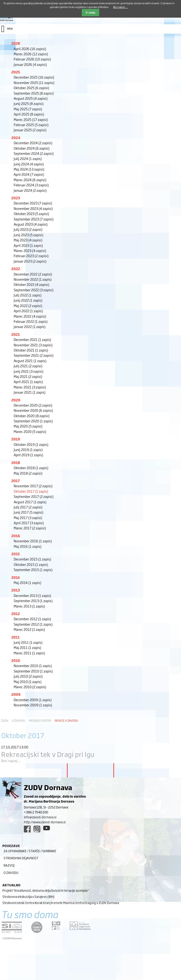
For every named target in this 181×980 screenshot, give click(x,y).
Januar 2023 (30, 261)
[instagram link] (37, 829)
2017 (16, 481)
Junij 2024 (29, 164)
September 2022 (34, 290)
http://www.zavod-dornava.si (45, 822)
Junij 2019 (28, 450)
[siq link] (12, 927)
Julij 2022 (28, 295)
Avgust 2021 (30, 361)
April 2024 (29, 174)
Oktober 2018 (31, 468)
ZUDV (5, 720)
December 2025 (34, 77)
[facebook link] (27, 829)
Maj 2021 (28, 376)
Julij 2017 (28, 507)
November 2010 (33, 666)
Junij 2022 (28, 300)
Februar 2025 (31, 125)
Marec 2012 (29, 629)
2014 (16, 577)
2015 (16, 554)
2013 (16, 590)
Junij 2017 (29, 512)
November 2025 (34, 82)
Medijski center (40, 720)
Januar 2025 (30, 130)
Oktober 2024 (32, 148)
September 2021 (34, 355)
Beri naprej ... (11, 761)
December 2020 (33, 405)
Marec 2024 (30, 180)
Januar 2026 (30, 64)
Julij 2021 (28, 366)
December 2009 (33, 700)
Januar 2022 (30, 326)
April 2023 (28, 245)
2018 (16, 462)
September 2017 (34, 496)
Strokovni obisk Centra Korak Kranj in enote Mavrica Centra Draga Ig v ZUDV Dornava (61, 903)
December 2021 (32, 339)
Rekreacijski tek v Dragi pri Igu (48, 754)
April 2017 (29, 523)
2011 (15, 637)
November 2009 (33, 705)
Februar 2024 (31, 185)
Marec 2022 (30, 316)
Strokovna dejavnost (21, 858)
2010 (16, 660)
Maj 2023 (28, 240)
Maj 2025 (28, 109)
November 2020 (33, 410)
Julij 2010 (28, 676)
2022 (16, 269)
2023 (16, 198)
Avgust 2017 (30, 502)
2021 (16, 334)
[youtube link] (47, 828)
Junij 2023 (29, 235)
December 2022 (33, 274)
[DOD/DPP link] (56, 926)
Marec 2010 (30, 687)
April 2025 (29, 114)
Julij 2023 (28, 229)
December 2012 (32, 619)
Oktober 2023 (31, 214)
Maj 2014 (27, 582)
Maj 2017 (28, 518)
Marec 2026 (31, 54)
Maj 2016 (28, 546)
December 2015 (32, 559)
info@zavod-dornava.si (40, 817)
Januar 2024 (30, 190)
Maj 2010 (28, 682)
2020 (16, 400)
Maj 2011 (27, 647)
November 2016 (33, 541)
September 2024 (34, 153)
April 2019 (28, 455)
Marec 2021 (30, 387)
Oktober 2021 (31, 350)
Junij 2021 (29, 371)
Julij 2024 (28, 158)
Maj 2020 (28, 426)
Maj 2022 (28, 306)
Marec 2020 (30, 431)
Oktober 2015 (31, 564)
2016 (16, 536)
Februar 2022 (31, 321)
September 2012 (33, 624)
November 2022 (33, 279)
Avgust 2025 (31, 98)
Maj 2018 (28, 473)
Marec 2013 (29, 606)
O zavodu (19, 720)
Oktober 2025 (31, 88)
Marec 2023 (30, 250)
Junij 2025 (29, 103)
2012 (16, 614)
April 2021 (28, 382)
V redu (90, 13)
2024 (16, 138)
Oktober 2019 (31, 444)
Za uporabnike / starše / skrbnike (30, 851)
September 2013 (33, 601)
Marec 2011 (29, 653)
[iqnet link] (37, 927)
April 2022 (28, 311)
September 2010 (33, 671)
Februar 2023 (31, 256)
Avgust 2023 (31, 224)
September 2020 (33, 421)
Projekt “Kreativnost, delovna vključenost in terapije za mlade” (46, 890)
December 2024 (33, 143)
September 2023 (34, 219)
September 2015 (33, 570)
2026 (16, 43)
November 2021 (33, 345)
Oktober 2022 (31, 284)
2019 (16, 439)
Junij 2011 (28, 642)
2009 (16, 694)
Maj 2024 (29, 169)
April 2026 (30, 49)
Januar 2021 (30, 392)
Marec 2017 (30, 528)
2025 (16, 72)
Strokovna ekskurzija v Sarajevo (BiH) (28, 896)
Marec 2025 (31, 119)
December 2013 (32, 595)
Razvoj (9, 865)
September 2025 (34, 93)
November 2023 (33, 208)
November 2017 (33, 486)
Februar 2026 (32, 59)
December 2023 (33, 203)
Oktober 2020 (32, 416)
